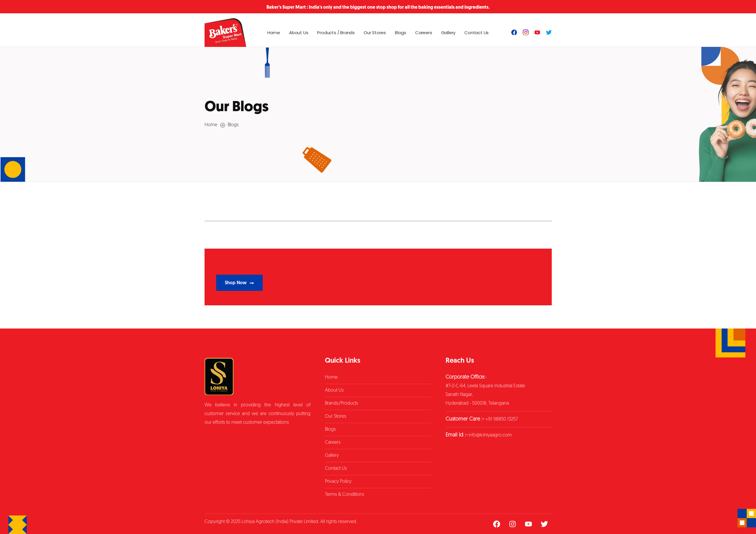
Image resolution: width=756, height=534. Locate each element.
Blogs (401, 33)
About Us (299, 33)
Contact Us (477, 33)
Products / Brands (336, 33)
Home (274, 33)
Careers (424, 33)
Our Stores (375, 33)
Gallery (448, 33)
